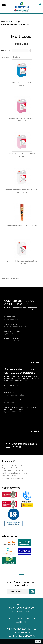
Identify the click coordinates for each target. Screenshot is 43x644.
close (38, 642)
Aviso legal (21, 605)
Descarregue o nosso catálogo (24, 445)
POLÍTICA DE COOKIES (21, 612)
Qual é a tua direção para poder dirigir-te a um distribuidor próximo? (20, 408)
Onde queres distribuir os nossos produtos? (20, 338)
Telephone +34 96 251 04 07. (20, 473)
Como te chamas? (11, 317)
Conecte (6, 22)
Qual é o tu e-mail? (11, 324)
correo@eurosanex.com (15, 478)
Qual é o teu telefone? (13, 331)
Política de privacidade (22, 608)
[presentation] (22, 354)
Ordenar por (6, 50)
